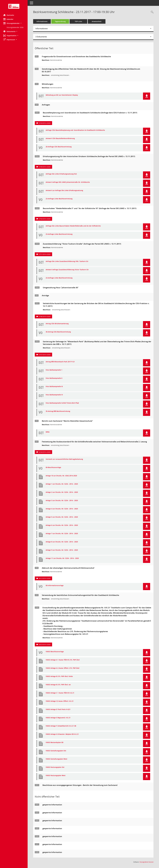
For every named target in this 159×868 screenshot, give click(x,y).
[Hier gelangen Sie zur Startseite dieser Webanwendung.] (14, 6)
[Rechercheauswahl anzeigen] (152, 12)
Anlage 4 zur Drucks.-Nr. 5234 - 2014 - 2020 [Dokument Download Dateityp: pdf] (62, 509)
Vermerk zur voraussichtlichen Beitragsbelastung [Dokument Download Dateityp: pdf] (64, 459)
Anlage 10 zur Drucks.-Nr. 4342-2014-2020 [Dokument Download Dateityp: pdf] (61, 476)
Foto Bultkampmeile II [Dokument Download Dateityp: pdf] (54, 378)
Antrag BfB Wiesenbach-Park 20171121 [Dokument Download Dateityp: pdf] (60, 362)
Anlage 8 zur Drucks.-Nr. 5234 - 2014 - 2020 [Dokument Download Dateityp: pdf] (62, 542)
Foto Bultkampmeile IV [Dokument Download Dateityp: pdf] (54, 395)
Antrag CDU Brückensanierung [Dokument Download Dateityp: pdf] (57, 324)
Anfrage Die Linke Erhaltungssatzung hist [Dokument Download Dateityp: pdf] (61, 174)
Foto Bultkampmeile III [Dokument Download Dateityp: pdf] (54, 387)
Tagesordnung (60, 21)
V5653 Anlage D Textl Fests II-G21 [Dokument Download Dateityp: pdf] (58, 709)
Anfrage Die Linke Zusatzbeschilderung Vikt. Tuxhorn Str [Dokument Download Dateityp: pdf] (67, 261)
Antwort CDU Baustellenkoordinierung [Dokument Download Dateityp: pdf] (60, 138)
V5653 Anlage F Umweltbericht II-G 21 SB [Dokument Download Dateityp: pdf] (61, 726)
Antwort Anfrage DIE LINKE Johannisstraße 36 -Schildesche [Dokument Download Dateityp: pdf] (68, 182)
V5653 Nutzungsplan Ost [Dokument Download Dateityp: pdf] (55, 767)
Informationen (42, 21)
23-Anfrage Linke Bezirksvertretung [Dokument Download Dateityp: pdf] (59, 199)
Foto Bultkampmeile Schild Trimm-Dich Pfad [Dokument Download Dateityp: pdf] (62, 403)
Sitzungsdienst (146, 862)
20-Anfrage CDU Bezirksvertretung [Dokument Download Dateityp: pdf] (59, 147)
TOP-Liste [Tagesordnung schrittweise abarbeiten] (78, 21)
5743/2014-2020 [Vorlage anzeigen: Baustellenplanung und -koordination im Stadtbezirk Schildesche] (45, 123)
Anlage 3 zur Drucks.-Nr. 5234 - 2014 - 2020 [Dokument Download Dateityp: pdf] (62, 501)
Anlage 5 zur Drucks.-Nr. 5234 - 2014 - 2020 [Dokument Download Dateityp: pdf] (62, 517)
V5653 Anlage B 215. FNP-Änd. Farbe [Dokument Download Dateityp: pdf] (59, 676)
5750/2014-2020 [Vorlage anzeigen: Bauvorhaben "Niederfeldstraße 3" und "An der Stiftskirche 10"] (45, 219)
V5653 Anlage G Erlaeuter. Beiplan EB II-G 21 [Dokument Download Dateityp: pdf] (62, 734)
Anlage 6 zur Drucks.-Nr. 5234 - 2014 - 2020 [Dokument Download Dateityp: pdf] (62, 525)
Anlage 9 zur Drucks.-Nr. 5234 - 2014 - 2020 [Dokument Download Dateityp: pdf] (62, 550)
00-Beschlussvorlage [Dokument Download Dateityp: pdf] (53, 467)
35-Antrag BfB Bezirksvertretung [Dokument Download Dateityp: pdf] (58, 411)
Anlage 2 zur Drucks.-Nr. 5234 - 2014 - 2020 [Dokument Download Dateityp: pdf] (62, 492)
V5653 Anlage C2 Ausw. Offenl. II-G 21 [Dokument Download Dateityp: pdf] (60, 701)
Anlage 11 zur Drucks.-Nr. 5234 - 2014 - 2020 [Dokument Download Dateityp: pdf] (62, 558)
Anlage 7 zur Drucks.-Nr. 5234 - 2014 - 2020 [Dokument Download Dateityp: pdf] (62, 534)
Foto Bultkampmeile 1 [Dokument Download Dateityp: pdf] (54, 370)
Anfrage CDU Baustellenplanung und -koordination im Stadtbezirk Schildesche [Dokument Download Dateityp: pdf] (75, 130)
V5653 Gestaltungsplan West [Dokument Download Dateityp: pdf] (56, 759)
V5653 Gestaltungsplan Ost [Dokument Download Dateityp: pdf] (56, 751)
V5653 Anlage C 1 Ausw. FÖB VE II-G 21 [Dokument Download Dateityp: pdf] (60, 693)
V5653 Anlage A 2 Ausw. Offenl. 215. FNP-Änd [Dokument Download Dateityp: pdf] (62, 668)
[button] (14, 23)
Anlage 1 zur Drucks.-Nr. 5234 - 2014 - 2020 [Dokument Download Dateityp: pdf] (62, 484)
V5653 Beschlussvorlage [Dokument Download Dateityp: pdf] (55, 652)
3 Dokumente (41, 37)
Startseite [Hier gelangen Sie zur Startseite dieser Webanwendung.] (9, 15)
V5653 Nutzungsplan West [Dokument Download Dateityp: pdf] (56, 776)
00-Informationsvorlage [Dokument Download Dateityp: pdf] (55, 586)
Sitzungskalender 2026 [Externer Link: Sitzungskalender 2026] (15, 27)
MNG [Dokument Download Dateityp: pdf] (48, 432)
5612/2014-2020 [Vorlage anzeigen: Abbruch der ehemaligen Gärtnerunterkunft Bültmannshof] (45, 578)
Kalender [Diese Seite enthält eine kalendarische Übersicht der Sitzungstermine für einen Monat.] (8, 19)
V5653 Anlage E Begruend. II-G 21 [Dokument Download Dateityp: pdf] (58, 718)
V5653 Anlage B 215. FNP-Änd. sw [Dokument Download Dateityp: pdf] (58, 685)
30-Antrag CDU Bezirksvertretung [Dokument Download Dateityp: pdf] (58, 332)
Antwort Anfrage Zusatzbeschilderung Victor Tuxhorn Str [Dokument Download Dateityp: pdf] (67, 270)
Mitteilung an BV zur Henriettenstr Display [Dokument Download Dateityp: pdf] (62, 95)
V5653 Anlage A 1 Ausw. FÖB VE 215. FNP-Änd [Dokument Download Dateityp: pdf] (63, 660)
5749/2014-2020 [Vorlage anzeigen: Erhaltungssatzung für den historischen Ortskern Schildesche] (45, 167)
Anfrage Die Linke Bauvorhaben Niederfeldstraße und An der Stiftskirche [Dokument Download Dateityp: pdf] (73, 226)
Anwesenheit (97, 21)
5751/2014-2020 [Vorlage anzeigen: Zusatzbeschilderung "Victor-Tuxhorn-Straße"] (45, 254)
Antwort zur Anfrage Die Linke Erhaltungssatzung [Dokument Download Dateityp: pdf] (64, 190)
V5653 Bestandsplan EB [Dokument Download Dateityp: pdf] (54, 742)
